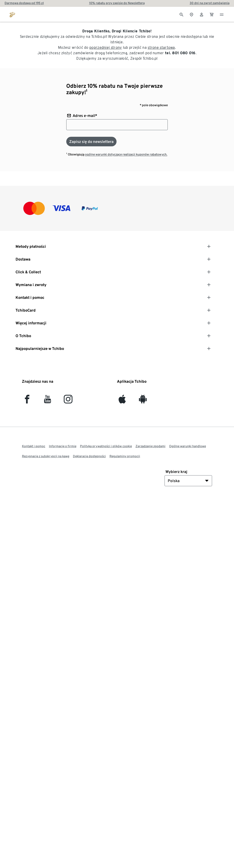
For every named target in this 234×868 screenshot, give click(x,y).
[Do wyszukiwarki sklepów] (191, 14)
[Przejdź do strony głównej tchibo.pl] (12, 14)
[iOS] (122, 401)
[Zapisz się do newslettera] (91, 142)
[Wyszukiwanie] (181, 14)
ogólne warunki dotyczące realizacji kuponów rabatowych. (126, 154)
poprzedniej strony (106, 48)
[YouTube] (48, 401)
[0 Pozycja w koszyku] (212, 14)
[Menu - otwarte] (222, 14)
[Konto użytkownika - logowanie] (202, 14)
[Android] (143, 401)
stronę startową (161, 48)
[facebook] (27, 401)
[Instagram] (68, 401)
